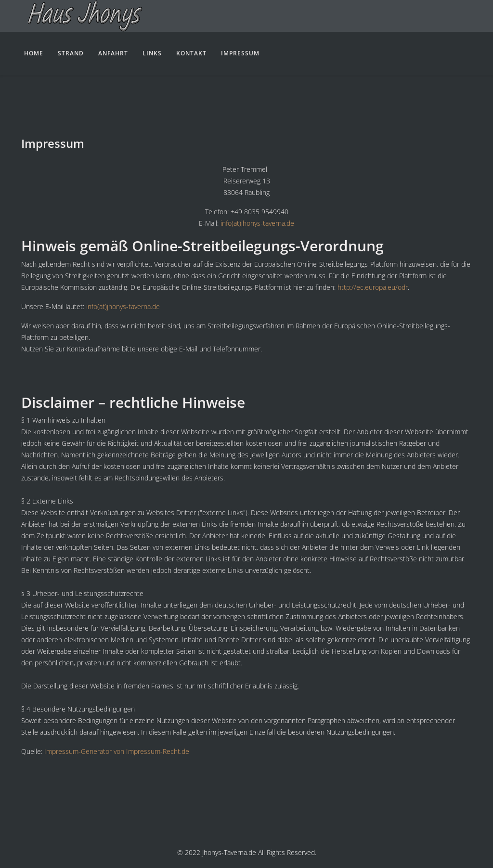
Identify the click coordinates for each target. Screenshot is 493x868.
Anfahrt (113, 53)
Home (34, 53)
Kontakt (191, 53)
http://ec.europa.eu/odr (373, 287)
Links (152, 53)
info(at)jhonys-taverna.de (257, 223)
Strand (71, 53)
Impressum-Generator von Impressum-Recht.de (117, 751)
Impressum (240, 53)
